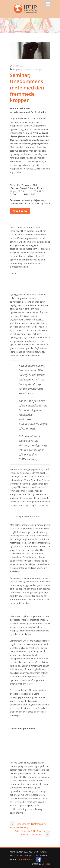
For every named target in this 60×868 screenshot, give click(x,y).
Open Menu (48, 4)
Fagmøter (18, 69)
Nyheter (28, 69)
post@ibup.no (25, 859)
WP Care (46, 864)
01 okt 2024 (19, 66)
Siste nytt (37, 69)
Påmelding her (20, 211)
